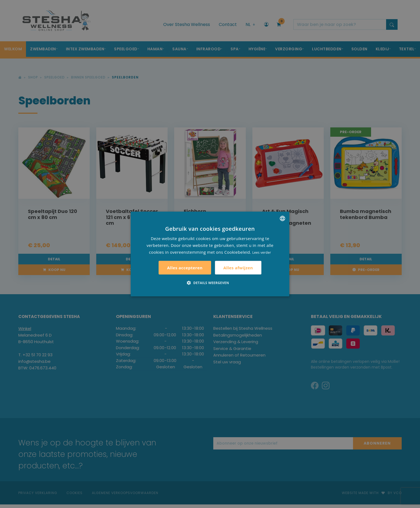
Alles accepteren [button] (185, 268)
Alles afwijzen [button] (238, 268)
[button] (210, 283)
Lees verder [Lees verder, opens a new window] (262, 252)
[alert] (210, 254)
